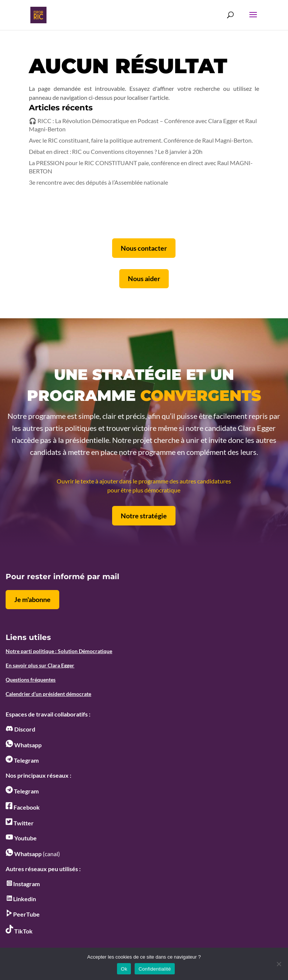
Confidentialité (154, 969)
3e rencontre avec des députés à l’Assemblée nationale (98, 182)
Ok (124, 969)
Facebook (23, 807)
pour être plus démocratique (144, 490)
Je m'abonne (32, 599)
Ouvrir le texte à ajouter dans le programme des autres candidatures (144, 481)
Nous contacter (144, 248)
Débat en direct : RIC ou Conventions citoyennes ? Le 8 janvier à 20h (116, 151)
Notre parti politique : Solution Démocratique (59, 651)
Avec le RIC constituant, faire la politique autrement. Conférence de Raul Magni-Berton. (141, 140)
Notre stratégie (144, 516)
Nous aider (144, 278)
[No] (279, 964)
